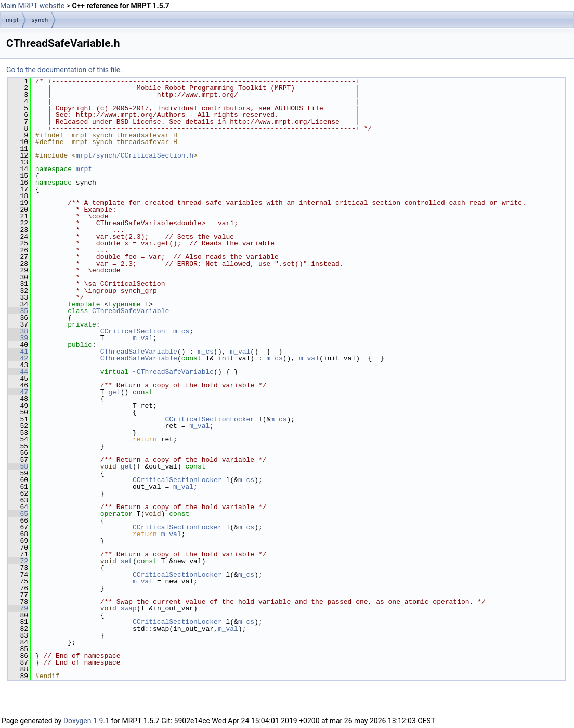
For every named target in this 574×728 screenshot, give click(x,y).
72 (18, 561)
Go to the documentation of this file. (64, 70)
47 (18, 392)
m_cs (181, 331)
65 (18, 514)
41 (18, 352)
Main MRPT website (32, 6)
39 (18, 338)
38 (18, 331)
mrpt (12, 20)
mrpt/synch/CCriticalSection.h (135, 155)
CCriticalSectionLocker (210, 419)
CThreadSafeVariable (131, 311)
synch (40, 20)
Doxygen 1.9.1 (86, 721)
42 (18, 358)
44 (18, 372)
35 (18, 311)
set (127, 561)
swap (129, 608)
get (114, 392)
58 (18, 466)
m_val (143, 338)
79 (18, 608)
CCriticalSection (133, 331)
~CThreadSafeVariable (173, 372)
